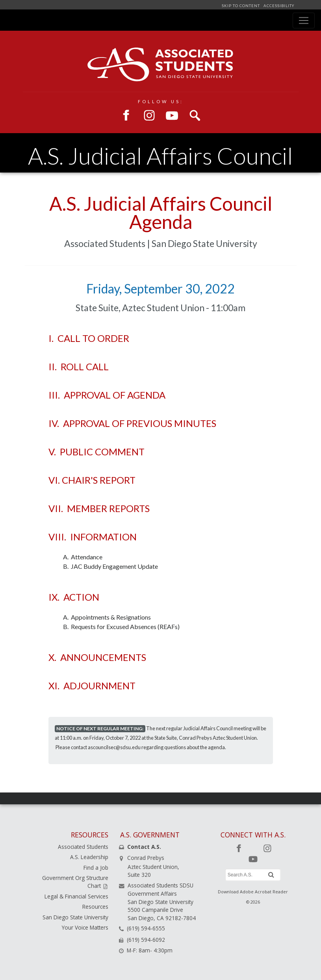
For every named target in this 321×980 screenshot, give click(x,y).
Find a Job (96, 868)
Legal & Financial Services (76, 896)
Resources (95, 907)
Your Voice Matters (85, 927)
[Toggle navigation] (304, 20)
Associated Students (83, 847)
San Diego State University (75, 917)
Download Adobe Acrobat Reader (253, 892)
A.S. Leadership (89, 857)
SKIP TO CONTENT (241, 6)
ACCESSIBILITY (278, 6)
